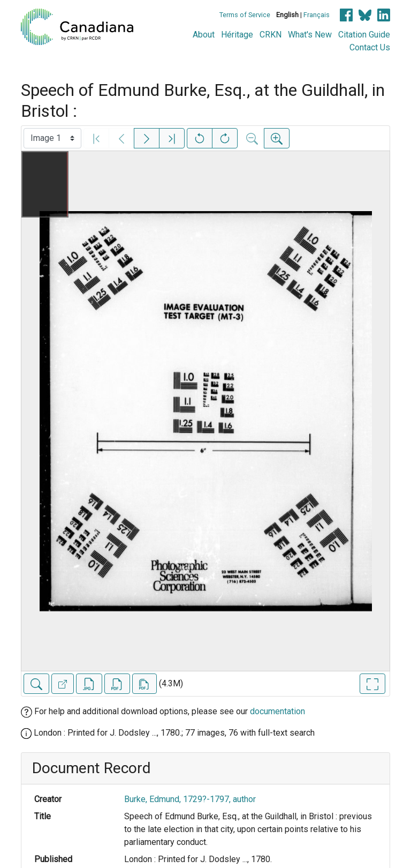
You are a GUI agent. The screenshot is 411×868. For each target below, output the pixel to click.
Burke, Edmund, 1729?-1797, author (190, 799)
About (204, 35)
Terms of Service (245, 15)
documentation (277, 711)
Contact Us (370, 47)
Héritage (237, 35)
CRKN (271, 35)
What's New (310, 35)
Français (317, 15)
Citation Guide (364, 35)
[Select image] (52, 138)
